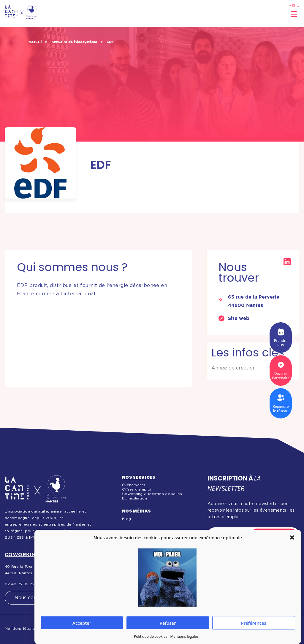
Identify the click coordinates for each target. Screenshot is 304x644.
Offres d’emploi (137, 489)
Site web (239, 318)
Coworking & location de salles (152, 494)
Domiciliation (134, 498)
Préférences (254, 623)
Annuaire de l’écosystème (74, 42)
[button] (292, 537)
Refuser (168, 623)
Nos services (139, 477)
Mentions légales (184, 636)
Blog (126, 519)
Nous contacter (33, 598)
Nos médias (137, 511)
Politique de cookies (151, 636)
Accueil (35, 42)
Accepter (82, 623)
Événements (134, 485)
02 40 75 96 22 (20, 584)
